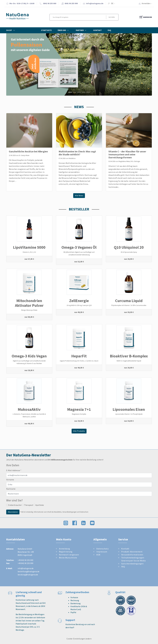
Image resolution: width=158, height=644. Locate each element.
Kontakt (98, 30)
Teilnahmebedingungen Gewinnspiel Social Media (133, 559)
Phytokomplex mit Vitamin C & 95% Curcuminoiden (129, 305)
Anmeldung (64, 549)
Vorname (10, 480)
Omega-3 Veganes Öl (79, 247)
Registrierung (66, 552)
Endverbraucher (14, 505)
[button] (17, 64)
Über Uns (64, 30)
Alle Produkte (79, 431)
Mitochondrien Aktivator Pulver (29, 303)
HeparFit (79, 356)
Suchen (112, 17)
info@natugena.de (95, 3)
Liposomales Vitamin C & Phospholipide (129, 414)
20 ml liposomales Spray (129, 252)
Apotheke (39, 505)
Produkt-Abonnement (132, 552)
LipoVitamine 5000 (29, 247)
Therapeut (28, 505)
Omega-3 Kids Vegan (29, 356)
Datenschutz (103, 549)
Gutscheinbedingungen (132, 564)
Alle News (79, 196)
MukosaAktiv (29, 409)
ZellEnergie (79, 301)
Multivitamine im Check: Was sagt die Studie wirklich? (77, 153)
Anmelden (148, 3)
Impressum (102, 552)
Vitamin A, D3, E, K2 (29, 252)
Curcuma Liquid (129, 301)
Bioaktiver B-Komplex (129, 356)
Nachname (11, 489)
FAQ (109, 30)
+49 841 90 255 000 (25, 560)
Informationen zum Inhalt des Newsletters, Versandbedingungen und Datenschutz (61, 512)
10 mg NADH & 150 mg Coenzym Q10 (79, 305)
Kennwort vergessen (69, 555)
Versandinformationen (132, 555)
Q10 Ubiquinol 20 (129, 247)
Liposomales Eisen (129, 409)
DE (112, 3)
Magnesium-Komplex (79, 414)
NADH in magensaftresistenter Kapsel (129, 361)
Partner (82, 30)
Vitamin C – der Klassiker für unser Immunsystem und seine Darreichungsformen (127, 155)
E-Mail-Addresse (14, 470)
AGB (98, 555)
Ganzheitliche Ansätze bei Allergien (28, 152)
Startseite (46, 30)
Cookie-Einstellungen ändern (79, 639)
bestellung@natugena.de (29, 572)
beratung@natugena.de (28, 575)
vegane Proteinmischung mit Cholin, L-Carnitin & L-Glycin (79, 361)
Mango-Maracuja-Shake (29, 310)
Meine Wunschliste (68, 558)
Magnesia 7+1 (79, 409)
